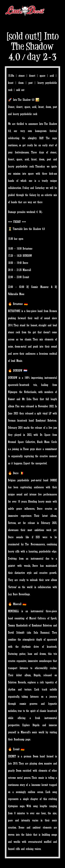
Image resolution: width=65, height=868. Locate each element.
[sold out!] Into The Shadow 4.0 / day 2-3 (32, 46)
